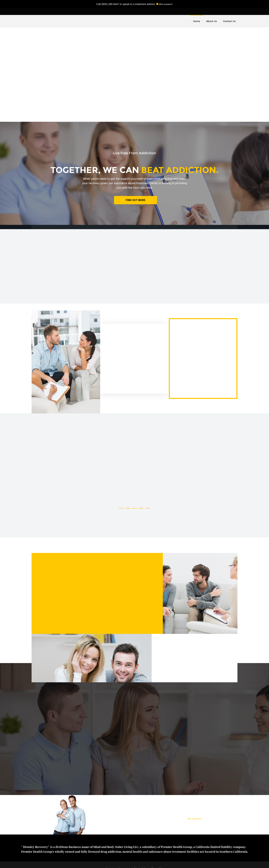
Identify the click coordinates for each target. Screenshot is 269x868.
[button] (121, 508)
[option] (58, 473)
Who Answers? (165, 4)
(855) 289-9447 (110, 4)
